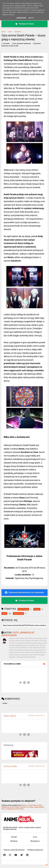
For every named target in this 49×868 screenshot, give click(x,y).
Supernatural (18, 32)
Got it (31, 18)
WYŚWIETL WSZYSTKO (37, 716)
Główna (4, 32)
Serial (10, 32)
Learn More (21, 18)
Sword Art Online (18, 809)
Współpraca (35, 841)
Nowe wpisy (10, 716)
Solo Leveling (6, 809)
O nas (35, 837)
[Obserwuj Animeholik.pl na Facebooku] (24, 593)
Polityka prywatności (35, 850)
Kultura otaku (10, 766)
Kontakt (14, 837)
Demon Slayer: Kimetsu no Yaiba (21, 807)
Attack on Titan (27, 805)
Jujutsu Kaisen (39, 807)
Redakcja (14, 841)
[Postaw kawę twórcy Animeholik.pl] (24, 24)
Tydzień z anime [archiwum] (14, 850)
